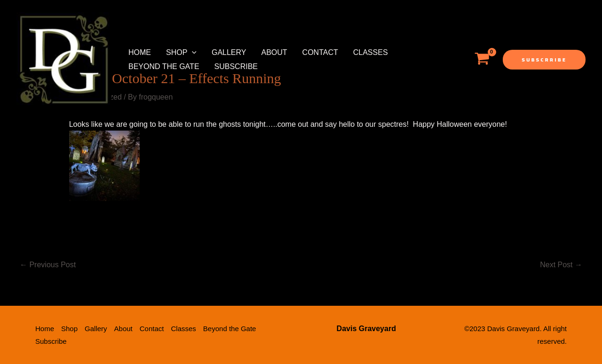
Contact (320, 52)
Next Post (561, 265)
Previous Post (48, 265)
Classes (371, 52)
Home (140, 52)
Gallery (229, 52)
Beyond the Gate (164, 66)
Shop (181, 53)
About (274, 52)
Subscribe (236, 66)
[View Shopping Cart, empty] (482, 60)
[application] (192, 53)
